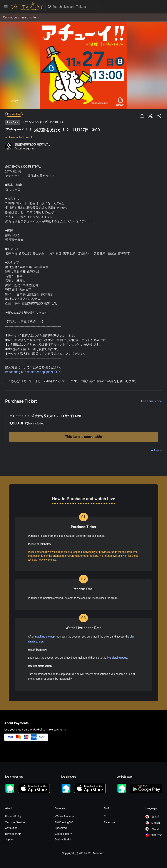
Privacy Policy (13, 817)
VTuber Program (64, 817)
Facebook (110, 822)
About (9, 808)
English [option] (153, 823)
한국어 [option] (152, 829)
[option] (154, 817)
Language (151, 808)
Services (60, 808)
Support (10, 840)
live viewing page (117, 658)
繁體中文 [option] (154, 835)
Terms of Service (15, 822)
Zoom (12, 101)
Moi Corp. (99, 853)
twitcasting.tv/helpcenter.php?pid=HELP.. (33, 372)
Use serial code (151, 401)
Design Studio (63, 840)
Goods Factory (63, 834)
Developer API (13, 834)
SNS (106, 808)
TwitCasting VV (64, 822)
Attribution (11, 828)
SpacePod (61, 828)
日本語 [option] (152, 817)
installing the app (44, 637)
